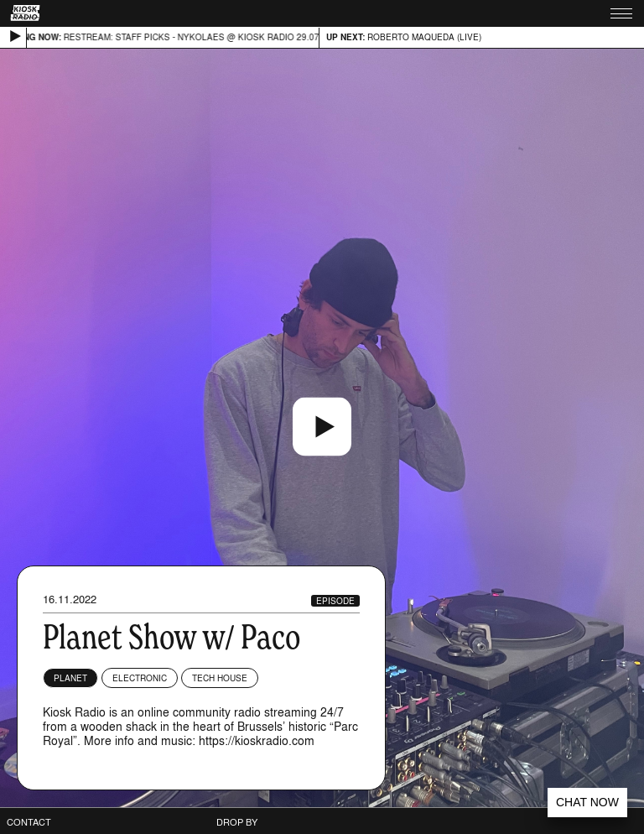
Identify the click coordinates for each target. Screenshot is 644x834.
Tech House (220, 678)
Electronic (140, 678)
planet (70, 678)
